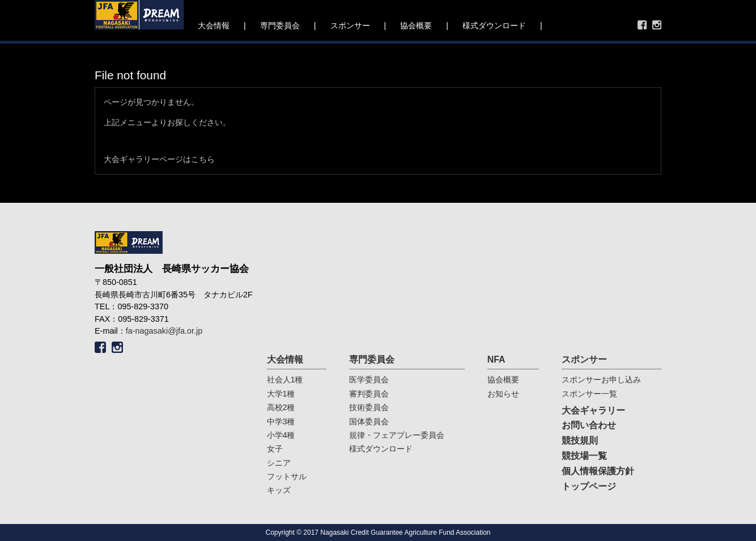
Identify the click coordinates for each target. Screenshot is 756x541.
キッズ (279, 490)
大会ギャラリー (593, 410)
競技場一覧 (584, 456)
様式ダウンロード (494, 25)
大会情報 (214, 25)
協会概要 (416, 25)
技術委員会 (369, 407)
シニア (279, 463)
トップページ (589, 486)
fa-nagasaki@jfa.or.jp (164, 331)
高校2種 (281, 407)
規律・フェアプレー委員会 (397, 435)
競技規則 (580, 440)
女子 (275, 449)
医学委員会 (369, 380)
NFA (496, 359)
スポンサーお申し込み (601, 380)
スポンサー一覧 (589, 394)
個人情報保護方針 (598, 471)
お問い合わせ (589, 425)
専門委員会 (280, 25)
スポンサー (350, 25)
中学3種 (281, 421)
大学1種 (281, 394)
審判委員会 (369, 394)
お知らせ (503, 394)
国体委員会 (369, 421)
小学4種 (281, 435)
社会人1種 (285, 380)
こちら (203, 159)
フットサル (287, 476)
